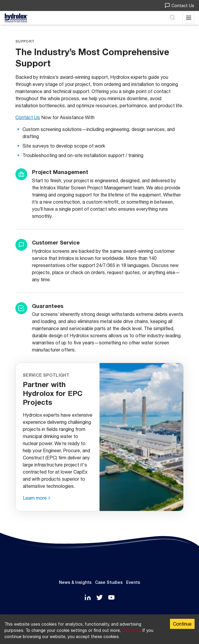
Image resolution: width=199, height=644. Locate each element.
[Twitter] (99, 598)
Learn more (35, 498)
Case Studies (109, 582)
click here (131, 630)
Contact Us (179, 5)
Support (25, 41)
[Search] (172, 18)
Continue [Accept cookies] (182, 624)
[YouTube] (111, 598)
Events (133, 582)
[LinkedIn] (88, 598)
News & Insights (75, 582)
